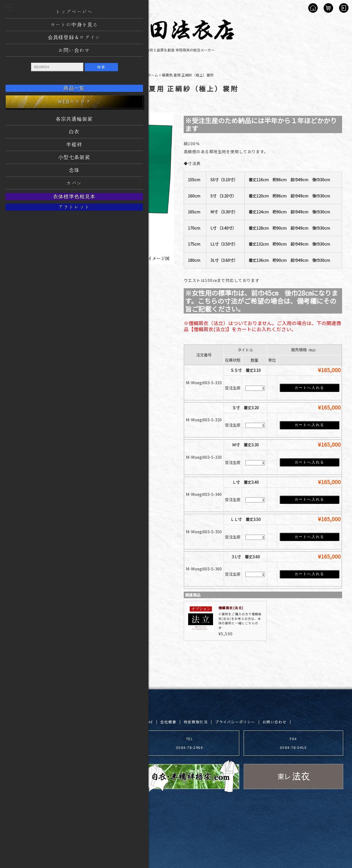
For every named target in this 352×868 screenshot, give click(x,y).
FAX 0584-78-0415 (293, 742)
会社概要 (168, 722)
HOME (147, 722)
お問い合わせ (275, 722)
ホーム (153, 75)
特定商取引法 (196, 722)
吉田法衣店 (58, 814)
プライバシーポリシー (235, 722)
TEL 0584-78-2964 (189, 742)
